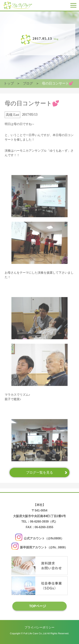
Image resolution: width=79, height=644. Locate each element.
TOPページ (38, 606)
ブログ (28, 83)
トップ (9, 83)
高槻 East (13, 115)
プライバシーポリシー (39, 627)
